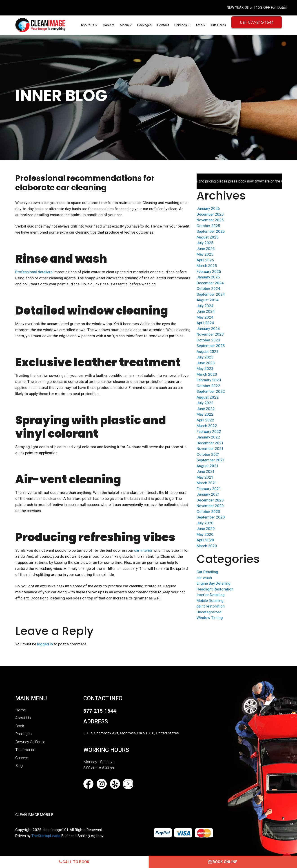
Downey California (30, 742)
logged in (45, 644)
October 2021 (208, 454)
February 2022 (209, 432)
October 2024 (208, 289)
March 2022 (207, 426)
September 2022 (211, 391)
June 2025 (206, 249)
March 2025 (207, 266)
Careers (109, 25)
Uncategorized (209, 612)
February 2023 (209, 380)
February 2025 (209, 271)
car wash (204, 578)
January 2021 (208, 494)
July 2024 (205, 306)
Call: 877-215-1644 (257, 22)
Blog (19, 766)
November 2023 (210, 334)
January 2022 (208, 437)
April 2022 (205, 420)
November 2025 (210, 220)
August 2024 (208, 300)
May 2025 (205, 254)
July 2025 (205, 243)
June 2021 (206, 471)
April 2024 (205, 323)
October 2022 (208, 386)
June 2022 (206, 409)
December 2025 (210, 214)
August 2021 (208, 466)
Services (181, 25)
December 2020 (210, 500)
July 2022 (205, 403)
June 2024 (206, 311)
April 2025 (205, 260)
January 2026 (208, 208)
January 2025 (208, 277)
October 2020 (208, 512)
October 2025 (208, 226)
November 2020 (210, 506)
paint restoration (211, 606)
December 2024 (210, 283)
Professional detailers (34, 272)
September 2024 (211, 294)
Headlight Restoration (215, 589)
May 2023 (205, 369)
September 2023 (211, 346)
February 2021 (209, 489)
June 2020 (206, 529)
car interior (143, 550)
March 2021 (207, 483)
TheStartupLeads (46, 836)
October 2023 (208, 340)
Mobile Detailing (210, 601)
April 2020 (205, 540)
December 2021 (210, 443)
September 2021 (211, 460)
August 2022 (208, 397)
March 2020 (207, 546)
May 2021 (205, 477)
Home (21, 710)
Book (20, 726)
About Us (88, 25)
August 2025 (208, 237)
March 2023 (207, 374)
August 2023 (208, 352)
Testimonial (25, 750)
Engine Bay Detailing (214, 583)
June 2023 (206, 363)
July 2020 (205, 523)
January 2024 (208, 329)
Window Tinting (210, 618)
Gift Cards (218, 25)
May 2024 (205, 317)
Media (125, 25)
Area (199, 25)
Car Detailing (207, 572)
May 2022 (205, 414)
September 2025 (211, 231)
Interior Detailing (211, 595)
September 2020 (211, 517)
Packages (144, 25)
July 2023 (205, 357)
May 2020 (205, 534)
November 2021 (210, 449)
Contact (163, 25)
